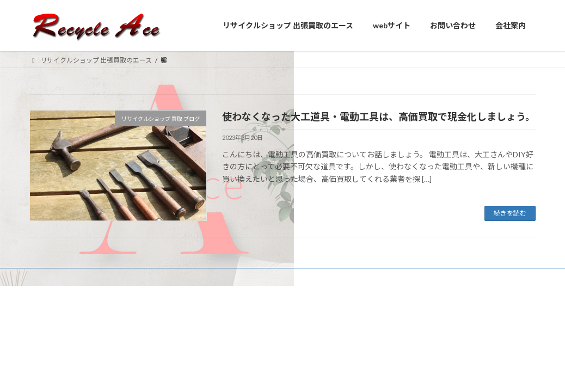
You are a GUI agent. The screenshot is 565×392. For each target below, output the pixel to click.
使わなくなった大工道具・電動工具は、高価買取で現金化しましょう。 (379, 117)
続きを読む (510, 213)
